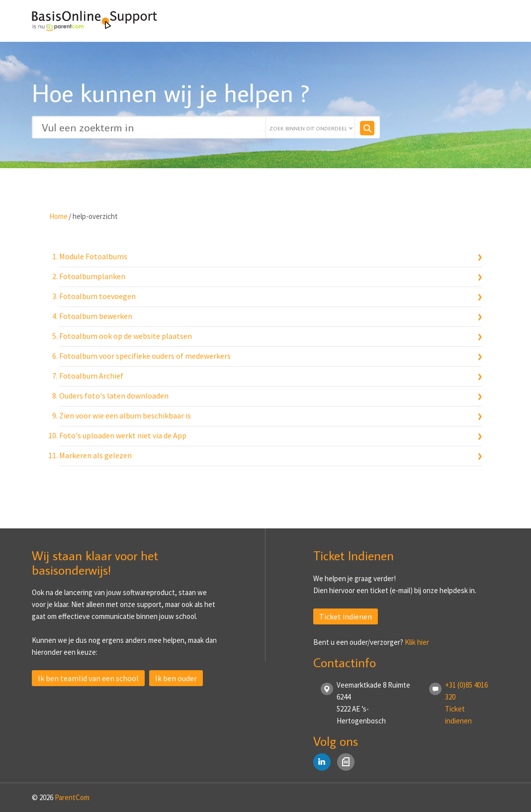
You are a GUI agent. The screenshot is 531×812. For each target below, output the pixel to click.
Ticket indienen (346, 616)
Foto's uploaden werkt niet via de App (123, 435)
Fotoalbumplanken (92, 276)
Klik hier (417, 642)
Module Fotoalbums (93, 256)
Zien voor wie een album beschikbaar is (125, 415)
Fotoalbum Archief (91, 376)
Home (58, 216)
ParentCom (72, 797)
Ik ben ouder (176, 678)
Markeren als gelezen (95, 455)
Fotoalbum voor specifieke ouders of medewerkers (145, 356)
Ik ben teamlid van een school (88, 678)
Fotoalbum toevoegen (97, 296)
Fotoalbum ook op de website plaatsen (126, 336)
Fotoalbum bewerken (96, 316)
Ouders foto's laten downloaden (114, 396)
